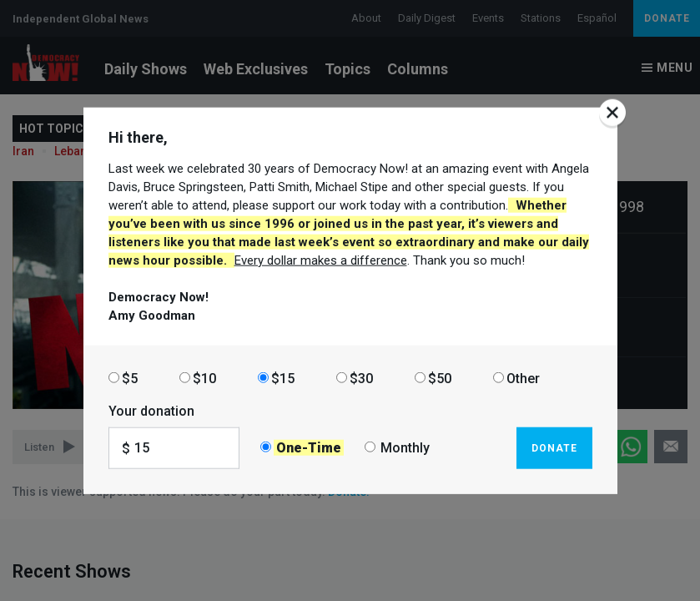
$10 (204, 378)
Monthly (405, 448)
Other (523, 378)
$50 (440, 378)
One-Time (309, 448)
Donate (554, 447)
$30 (361, 378)
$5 (130, 378)
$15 (283, 378)
